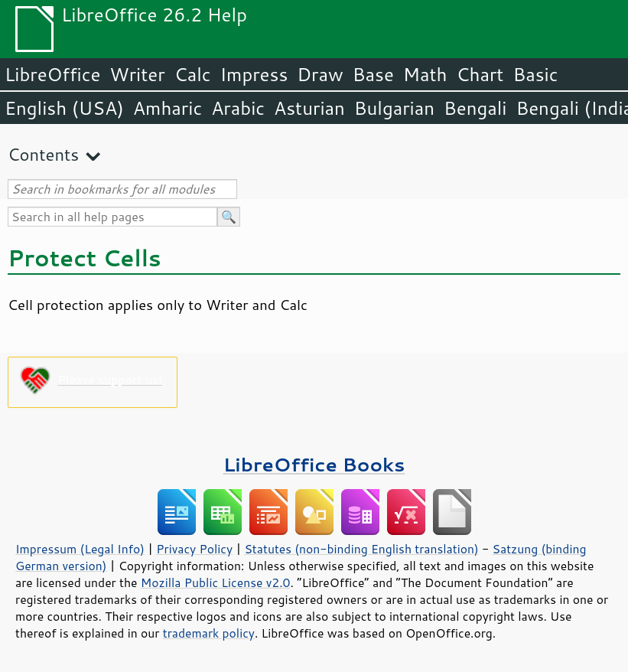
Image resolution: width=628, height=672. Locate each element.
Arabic (238, 108)
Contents (43, 154)
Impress (254, 74)
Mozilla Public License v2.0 (216, 582)
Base (373, 74)
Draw (320, 74)
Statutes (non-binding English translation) (361, 549)
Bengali (475, 108)
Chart (480, 74)
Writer (137, 74)
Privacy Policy (194, 549)
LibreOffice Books (314, 464)
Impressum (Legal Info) (80, 549)
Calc (193, 74)
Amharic (168, 108)
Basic (535, 74)
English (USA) (64, 108)
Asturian (309, 108)
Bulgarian (394, 108)
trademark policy (209, 633)
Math (425, 74)
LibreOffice (52, 74)
